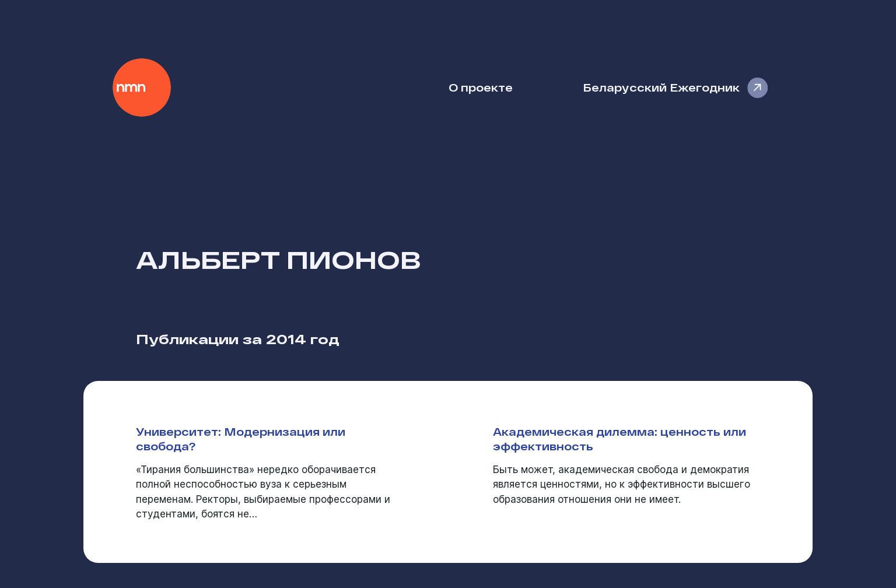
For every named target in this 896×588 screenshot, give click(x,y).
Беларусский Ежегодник (661, 87)
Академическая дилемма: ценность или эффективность (619, 439)
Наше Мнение (142, 87)
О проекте (481, 87)
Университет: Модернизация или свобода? (241, 439)
